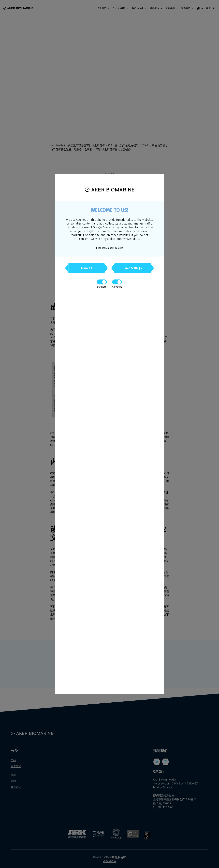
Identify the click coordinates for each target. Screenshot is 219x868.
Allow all (87, 268)
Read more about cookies (110, 248)
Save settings (133, 268)
